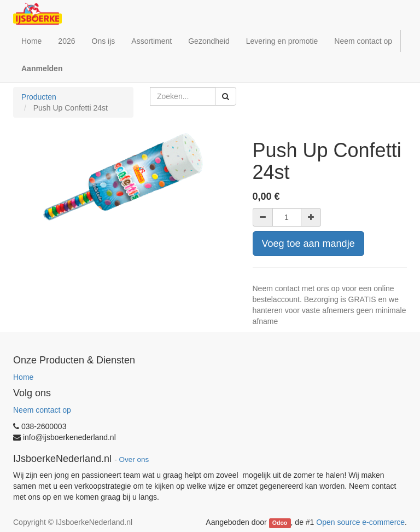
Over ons (134, 459)
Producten (39, 97)
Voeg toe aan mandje (308, 244)
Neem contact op (42, 410)
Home (23, 377)
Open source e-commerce (360, 522)
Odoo (280, 523)
